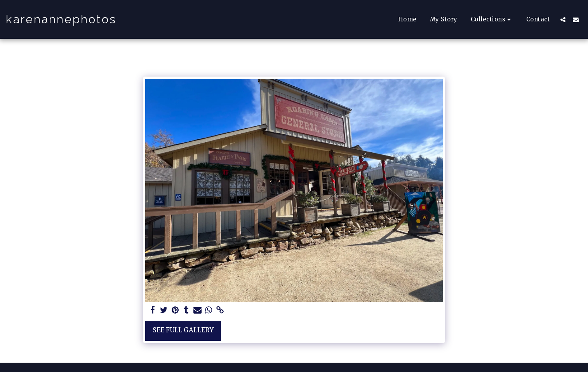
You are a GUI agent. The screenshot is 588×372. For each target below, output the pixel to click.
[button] (492, 19)
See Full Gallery (183, 330)
